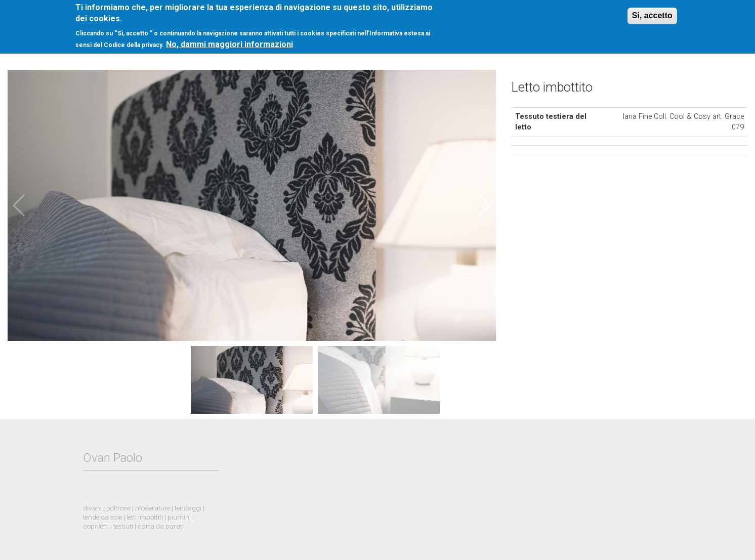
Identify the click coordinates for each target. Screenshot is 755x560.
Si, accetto (652, 11)
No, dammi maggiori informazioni (229, 40)
